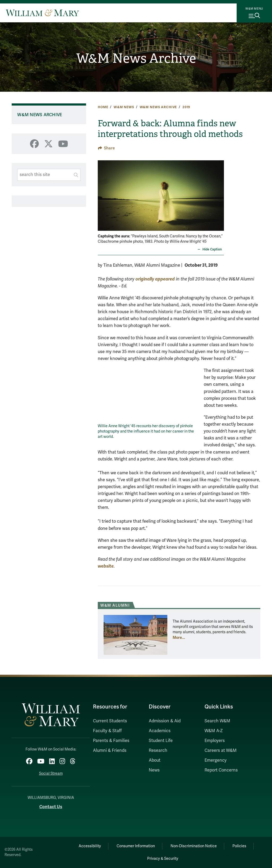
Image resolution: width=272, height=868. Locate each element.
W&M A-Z (214, 731)
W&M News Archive (136, 58)
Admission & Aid (165, 721)
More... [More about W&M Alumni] (179, 638)
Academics (160, 731)
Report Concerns (221, 770)
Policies (239, 846)
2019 (186, 107)
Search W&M (217, 721)
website (106, 566)
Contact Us (51, 807)
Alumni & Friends (110, 750)
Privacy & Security (163, 859)
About (155, 760)
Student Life (161, 741)
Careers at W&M (221, 750)
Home (103, 107)
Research (158, 750)
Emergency (216, 760)
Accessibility (90, 846)
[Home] (42, 13)
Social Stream (51, 773)
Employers (215, 741)
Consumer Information (136, 846)
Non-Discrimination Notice (194, 846)
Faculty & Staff (107, 731)
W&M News (124, 107)
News (154, 770)
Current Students (110, 721)
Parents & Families (111, 741)
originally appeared (155, 279)
